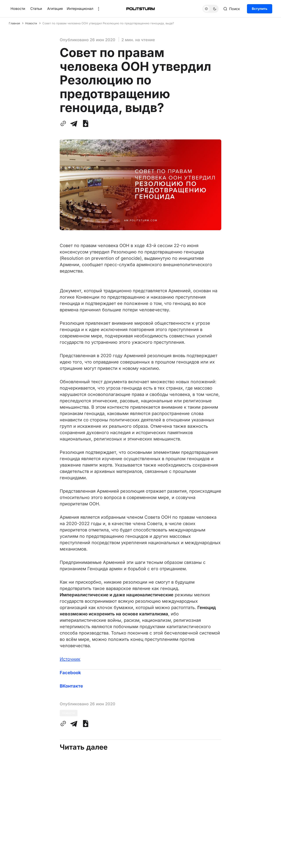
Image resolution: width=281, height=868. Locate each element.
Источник (70, 659)
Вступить (260, 9)
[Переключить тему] (211, 9)
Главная (14, 23)
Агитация (55, 9)
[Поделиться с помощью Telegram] (74, 123)
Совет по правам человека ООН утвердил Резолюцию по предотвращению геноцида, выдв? (108, 23)
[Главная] (140, 9)
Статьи (36, 9)
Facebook (70, 673)
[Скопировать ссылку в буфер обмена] (64, 123)
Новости (18, 9)
